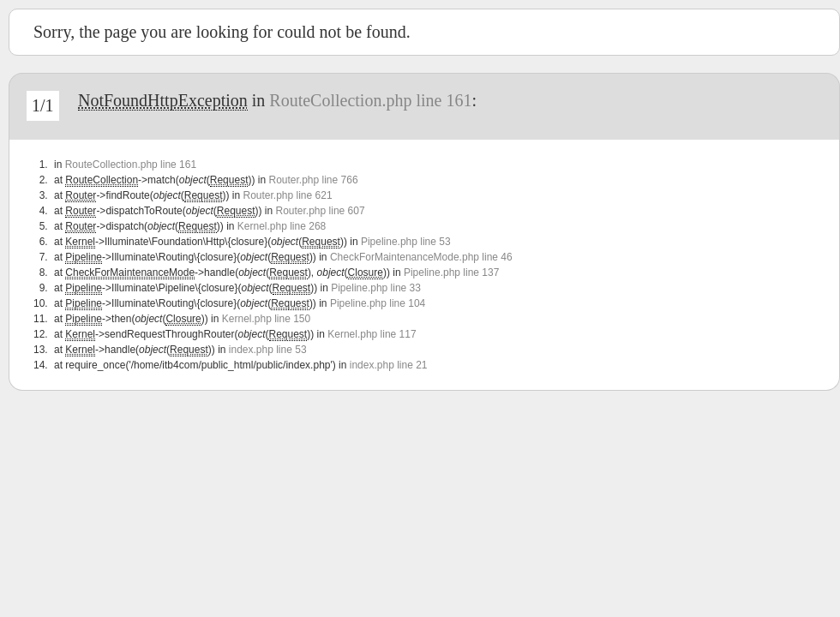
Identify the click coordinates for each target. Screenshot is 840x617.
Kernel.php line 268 (282, 226)
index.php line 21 (389, 365)
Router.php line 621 (287, 195)
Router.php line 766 (313, 180)
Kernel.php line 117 (372, 334)
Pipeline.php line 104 (378, 303)
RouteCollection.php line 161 (370, 100)
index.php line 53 (268, 350)
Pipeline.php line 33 (376, 288)
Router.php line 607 (321, 211)
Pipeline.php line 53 (406, 242)
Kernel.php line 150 (266, 319)
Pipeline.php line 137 (451, 273)
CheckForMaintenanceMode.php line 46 (421, 257)
